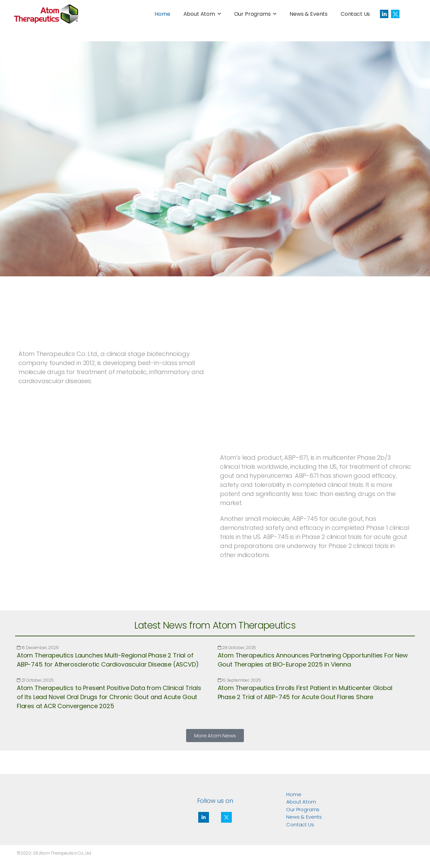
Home (162, 14)
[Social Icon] (384, 14)
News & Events (309, 14)
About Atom (199, 14)
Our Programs (252, 14)
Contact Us (355, 14)
